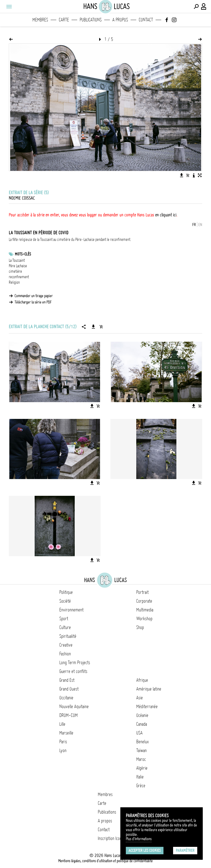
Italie (140, 777)
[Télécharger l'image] (182, 175)
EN (200, 225)
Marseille (66, 733)
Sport (64, 619)
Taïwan (141, 750)
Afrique (142, 680)
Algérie (142, 768)
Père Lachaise (18, 266)
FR (194, 225)
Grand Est (67, 680)
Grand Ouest (69, 689)
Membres (40, 20)
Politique (66, 592)
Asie (140, 698)
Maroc (141, 759)
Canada (142, 724)
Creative (66, 645)
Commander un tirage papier (34, 296)
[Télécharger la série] (93, 327)
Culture (65, 627)
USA (139, 733)
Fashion (65, 654)
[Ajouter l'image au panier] (188, 175)
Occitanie (66, 698)
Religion (14, 282)
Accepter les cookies (145, 850)
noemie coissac (22, 198)
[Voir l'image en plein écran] (200, 175)
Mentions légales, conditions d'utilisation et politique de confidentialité (105, 861)
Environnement (71, 610)
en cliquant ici (166, 215)
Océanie (142, 715)
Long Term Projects (75, 663)
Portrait (142, 592)
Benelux (142, 742)
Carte (64, 20)
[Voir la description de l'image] (194, 175)
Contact (146, 20)
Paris (63, 742)
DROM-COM (69, 715)
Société (65, 601)
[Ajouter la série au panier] (101, 327)
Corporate (144, 601)
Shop (140, 627)
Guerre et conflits (73, 671)
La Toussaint (17, 260)
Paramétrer (185, 850)
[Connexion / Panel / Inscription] (204, 7)
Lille (62, 724)
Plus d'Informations (139, 839)
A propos (120, 20)
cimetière (15, 271)
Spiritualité (68, 636)
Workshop (144, 619)
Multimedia (145, 610)
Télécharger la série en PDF (33, 302)
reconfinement (19, 277)
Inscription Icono (111, 838)
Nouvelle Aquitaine (74, 706)
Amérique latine (149, 689)
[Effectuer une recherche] (196, 7)
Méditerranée (147, 706)
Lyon (63, 750)
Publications (91, 20)
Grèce (141, 786)
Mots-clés (23, 254)
